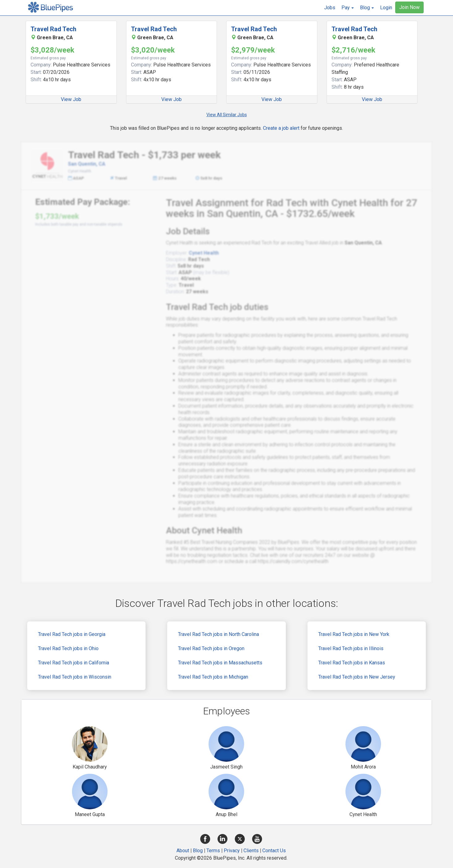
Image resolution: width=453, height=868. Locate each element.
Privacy (232, 851)
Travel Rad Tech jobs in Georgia (72, 634)
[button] (348, 8)
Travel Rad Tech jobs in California (74, 663)
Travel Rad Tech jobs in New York (354, 634)
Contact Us (274, 851)
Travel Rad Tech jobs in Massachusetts (220, 663)
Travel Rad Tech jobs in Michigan (213, 677)
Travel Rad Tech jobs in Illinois (351, 648)
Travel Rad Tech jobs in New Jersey (357, 677)
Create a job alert (281, 128)
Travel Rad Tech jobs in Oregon (211, 648)
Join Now (409, 7)
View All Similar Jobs (227, 115)
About (183, 851)
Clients (251, 851)
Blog (198, 851)
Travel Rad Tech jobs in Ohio (68, 648)
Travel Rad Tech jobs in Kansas (352, 663)
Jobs (330, 8)
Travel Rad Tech (53, 29)
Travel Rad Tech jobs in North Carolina (218, 634)
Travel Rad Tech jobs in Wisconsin (75, 677)
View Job (71, 99)
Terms (213, 851)
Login (386, 8)
